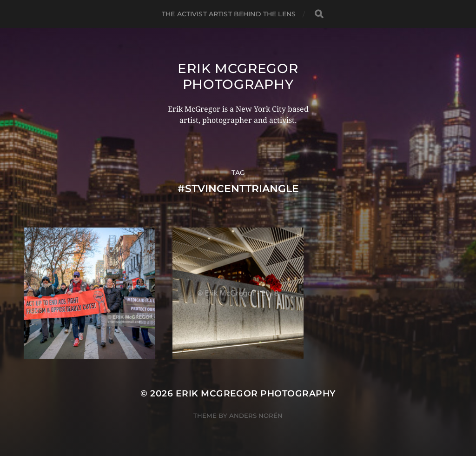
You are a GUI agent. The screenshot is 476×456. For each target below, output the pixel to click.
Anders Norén (256, 416)
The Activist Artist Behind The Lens (229, 14)
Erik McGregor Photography (238, 76)
